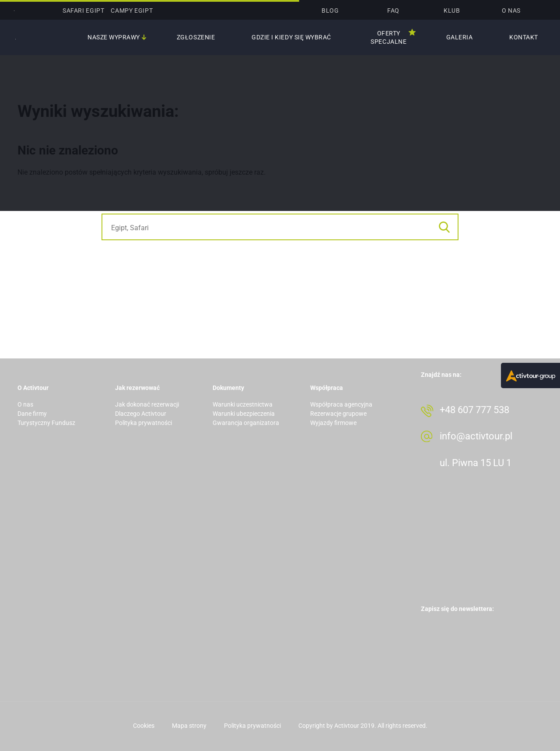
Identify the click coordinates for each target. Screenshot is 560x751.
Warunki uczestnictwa (243, 404)
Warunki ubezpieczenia (244, 414)
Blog (330, 11)
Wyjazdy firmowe (333, 423)
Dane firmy (32, 414)
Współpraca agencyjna (341, 404)
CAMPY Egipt (132, 11)
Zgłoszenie (196, 37)
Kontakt (524, 37)
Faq (393, 11)
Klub (452, 11)
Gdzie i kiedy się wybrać (291, 37)
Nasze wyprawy (114, 37)
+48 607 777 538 (474, 410)
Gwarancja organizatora (246, 423)
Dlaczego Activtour (141, 414)
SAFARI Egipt (83, 11)
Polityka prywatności (143, 423)
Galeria (460, 37)
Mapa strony (189, 726)
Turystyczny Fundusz (46, 423)
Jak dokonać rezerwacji (147, 404)
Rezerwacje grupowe (338, 414)
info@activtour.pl (476, 436)
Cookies (144, 726)
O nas (511, 11)
